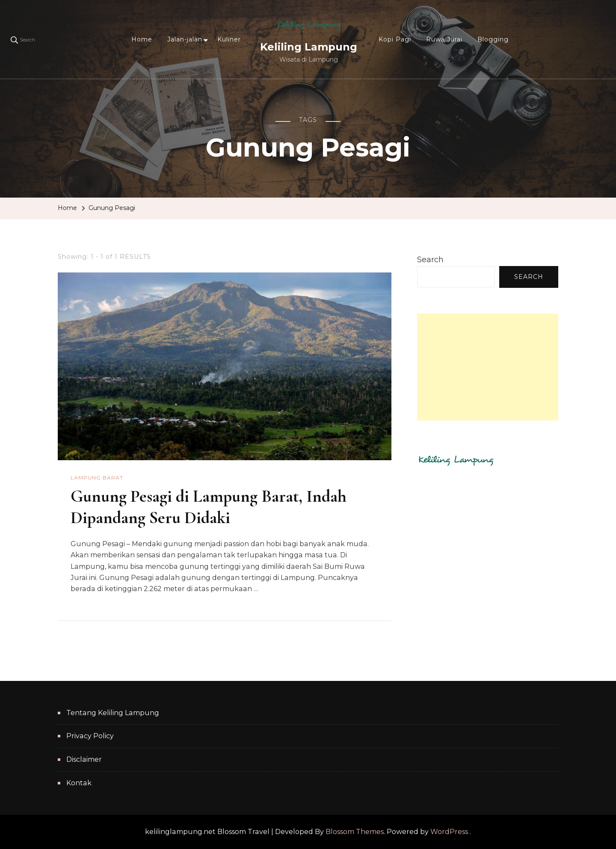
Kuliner (229, 39)
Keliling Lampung (309, 47)
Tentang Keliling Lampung (113, 713)
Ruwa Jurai (444, 39)
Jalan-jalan (185, 39)
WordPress (449, 832)
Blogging (493, 39)
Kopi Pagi (395, 39)
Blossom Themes (355, 832)
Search (430, 260)
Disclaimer (84, 759)
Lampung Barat (97, 478)
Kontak (79, 783)
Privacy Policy (90, 736)
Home (142, 39)
